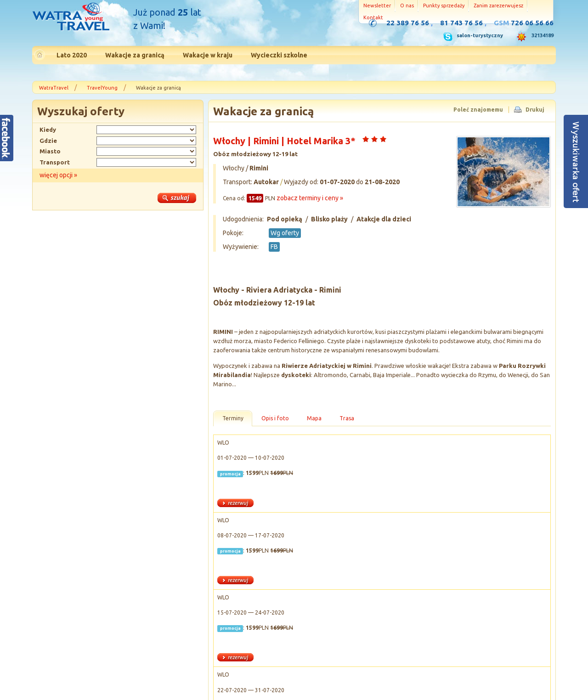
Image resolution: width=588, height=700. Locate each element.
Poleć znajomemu (478, 110)
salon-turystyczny (480, 35)
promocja (230, 474)
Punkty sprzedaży (444, 6)
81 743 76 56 (461, 23)
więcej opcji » (58, 175)
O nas (407, 6)
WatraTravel (54, 88)
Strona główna (71, 18)
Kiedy (48, 130)
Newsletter (377, 6)
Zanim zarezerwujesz (498, 6)
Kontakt (373, 17)
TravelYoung (102, 88)
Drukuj (535, 110)
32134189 (543, 35)
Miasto (50, 151)
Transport (55, 162)
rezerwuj (235, 503)
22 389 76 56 (408, 23)
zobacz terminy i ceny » (310, 198)
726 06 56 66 (532, 23)
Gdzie (48, 141)
